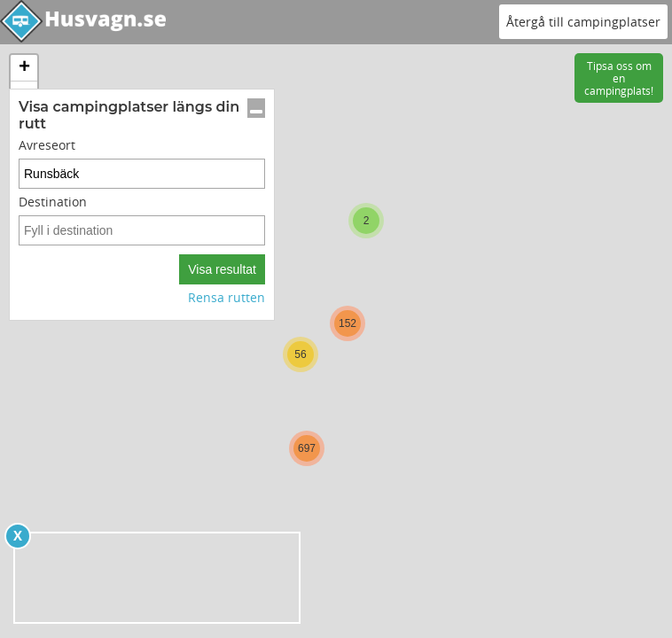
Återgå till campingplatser (583, 22)
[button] (366, 221)
